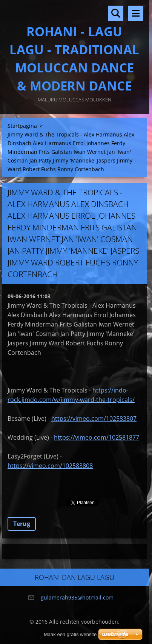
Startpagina (22, 126)
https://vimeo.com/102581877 (97, 437)
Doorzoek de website (116, 13)
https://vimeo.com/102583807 (94, 419)
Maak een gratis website (70, 634)
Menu (136, 13)
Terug (22, 524)
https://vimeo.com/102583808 (50, 466)
